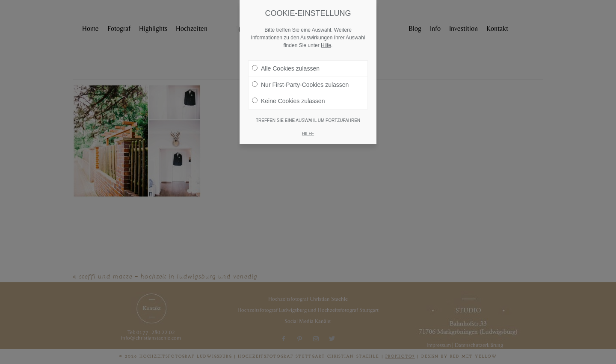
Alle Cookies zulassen (286, 68)
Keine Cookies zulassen (288, 101)
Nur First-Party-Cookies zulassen (300, 85)
